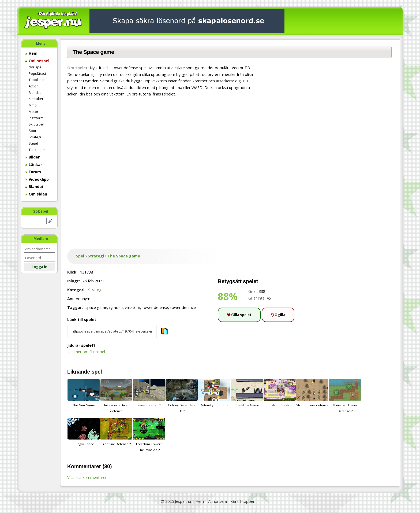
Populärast (37, 73)
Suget (33, 143)
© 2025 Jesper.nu (176, 501)
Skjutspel (36, 124)
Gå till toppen (243, 501)
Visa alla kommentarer (87, 477)
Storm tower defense (312, 393)
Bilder (32, 157)
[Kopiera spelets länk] (112, 331)
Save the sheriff (149, 393)
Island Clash (280, 393)
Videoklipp (37, 179)
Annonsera (217, 501)
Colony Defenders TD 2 (182, 396)
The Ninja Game (247, 393)
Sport (33, 131)
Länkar (34, 165)
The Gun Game (84, 393)
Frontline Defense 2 (116, 432)
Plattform (36, 118)
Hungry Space (84, 432)
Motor (33, 112)
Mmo (33, 105)
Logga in (40, 267)
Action (34, 86)
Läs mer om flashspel (86, 352)
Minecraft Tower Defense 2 (345, 396)
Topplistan (37, 80)
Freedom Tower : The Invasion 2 (149, 435)
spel (97, 372)
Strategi (35, 137)
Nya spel (35, 67)
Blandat (35, 93)
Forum (33, 172)
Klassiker (36, 99)
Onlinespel (37, 61)
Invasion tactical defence (116, 396)
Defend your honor (214, 393)
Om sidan (36, 194)
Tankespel (37, 150)
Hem (31, 53)
